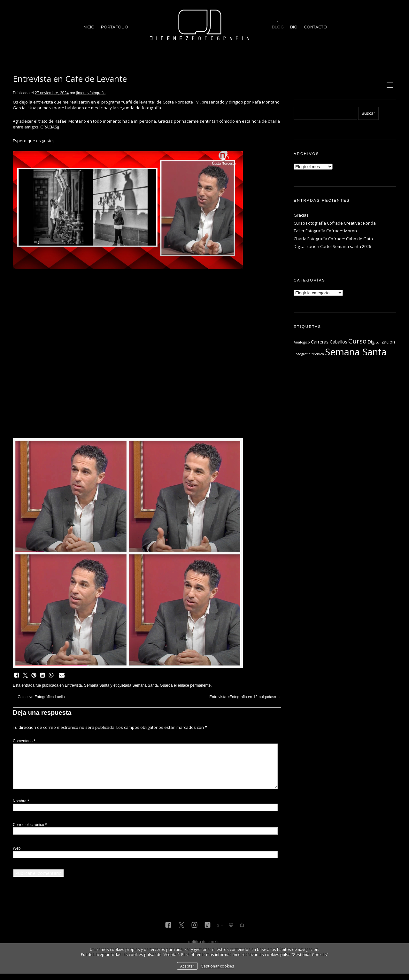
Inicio (89, 27)
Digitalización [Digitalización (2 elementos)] (381, 342)
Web (17, 848)
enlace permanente (194, 685)
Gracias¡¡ (302, 215)
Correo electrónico (30, 825)
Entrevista (73, 685)
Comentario (24, 741)
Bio (294, 27)
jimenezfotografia (91, 93)
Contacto (315, 27)
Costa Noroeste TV (181, 102)
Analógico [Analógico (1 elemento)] (302, 342)
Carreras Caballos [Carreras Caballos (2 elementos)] (329, 342)
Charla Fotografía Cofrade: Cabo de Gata (333, 239)
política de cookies (205, 941)
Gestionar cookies (217, 966)
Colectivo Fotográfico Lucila (39, 697)
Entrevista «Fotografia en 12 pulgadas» (245, 697)
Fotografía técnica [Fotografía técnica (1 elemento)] (309, 354)
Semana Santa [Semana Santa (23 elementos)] (356, 352)
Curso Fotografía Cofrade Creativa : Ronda (335, 223)
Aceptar (187, 966)
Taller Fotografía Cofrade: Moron (325, 231)
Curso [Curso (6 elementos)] (357, 341)
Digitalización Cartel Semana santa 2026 (332, 246)
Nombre (21, 801)
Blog (278, 27)
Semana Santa (97, 685)
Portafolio (115, 27)
